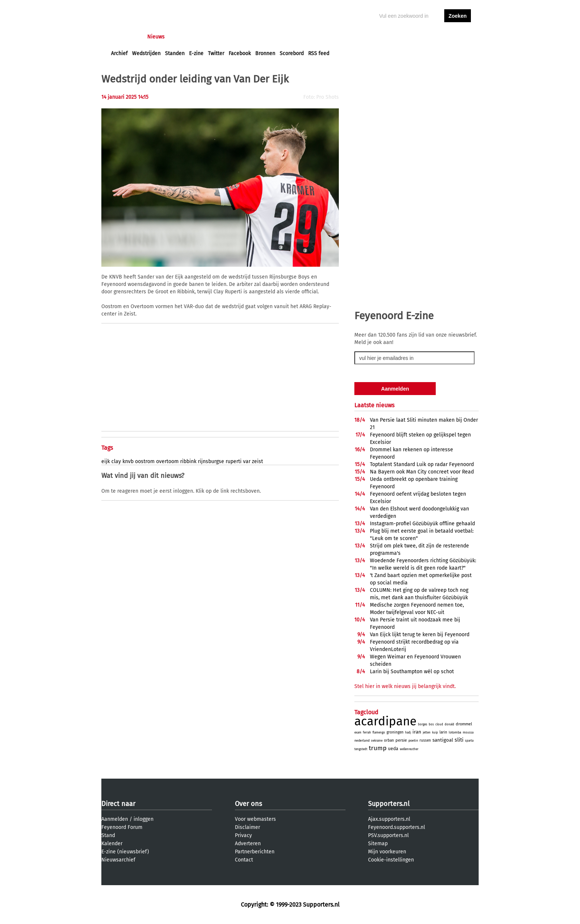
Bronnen (265, 53)
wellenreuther (409, 749)
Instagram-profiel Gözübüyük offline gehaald (422, 524)
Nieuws (156, 37)
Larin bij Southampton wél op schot (412, 672)
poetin (413, 741)
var (247, 461)
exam (358, 733)
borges (423, 724)
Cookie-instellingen (391, 860)
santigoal (443, 740)
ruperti (234, 461)
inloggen (429, 37)
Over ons (248, 804)
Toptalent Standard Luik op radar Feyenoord (422, 464)
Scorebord (292, 53)
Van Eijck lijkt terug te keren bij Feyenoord (420, 635)
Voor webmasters (255, 819)
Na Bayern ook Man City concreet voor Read (422, 472)
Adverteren (248, 844)
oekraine (377, 741)
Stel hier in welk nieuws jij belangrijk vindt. (405, 686)
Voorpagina (124, 37)
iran (417, 732)
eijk (106, 461)
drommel (464, 724)
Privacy (243, 835)
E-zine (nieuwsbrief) (125, 852)
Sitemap (378, 844)
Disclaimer (247, 827)
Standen (175, 53)
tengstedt (361, 749)
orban (389, 741)
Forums (183, 37)
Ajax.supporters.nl (389, 819)
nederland (362, 741)
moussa (468, 733)
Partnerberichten (255, 852)
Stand (108, 835)
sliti (459, 740)
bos (431, 724)
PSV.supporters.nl (388, 835)
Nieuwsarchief (118, 860)
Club (241, 37)
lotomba (455, 732)
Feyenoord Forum (122, 827)
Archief (119, 53)
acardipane (385, 721)
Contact (244, 860)
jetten (427, 733)
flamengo (379, 733)
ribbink (188, 461)
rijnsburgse (211, 461)
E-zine (196, 53)
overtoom (167, 461)
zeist (257, 461)
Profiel (263, 37)
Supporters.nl (389, 804)
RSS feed (319, 53)
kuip (435, 733)
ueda (393, 749)
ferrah (367, 733)
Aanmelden (115, 819)
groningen (395, 732)
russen (425, 741)
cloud (439, 724)
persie (401, 740)
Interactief (214, 37)
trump (378, 748)
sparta (469, 741)
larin (443, 732)
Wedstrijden (146, 53)
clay (116, 461)
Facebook (240, 53)
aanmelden (458, 37)
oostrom (145, 461)
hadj (408, 733)
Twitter (216, 53)
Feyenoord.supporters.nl (397, 827)
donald (449, 724)
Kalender (112, 844)
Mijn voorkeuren (387, 852)
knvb (128, 461)
